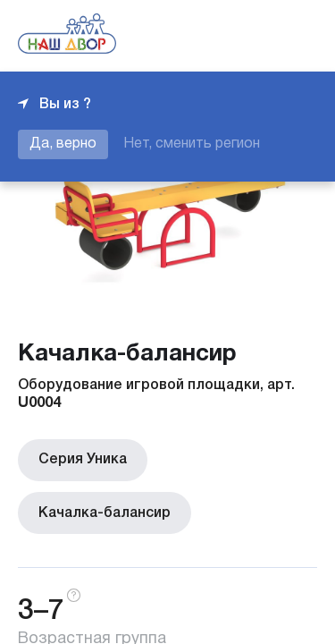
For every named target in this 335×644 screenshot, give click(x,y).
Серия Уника (80, 459)
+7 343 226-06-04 (256, 36)
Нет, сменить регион (192, 144)
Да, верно (63, 144)
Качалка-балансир (102, 509)
